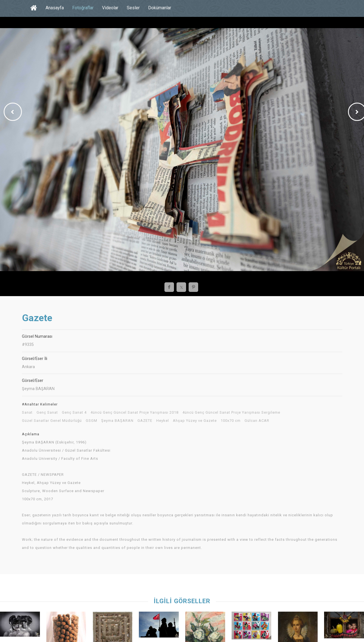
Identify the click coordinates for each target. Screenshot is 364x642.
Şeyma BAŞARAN (117, 421)
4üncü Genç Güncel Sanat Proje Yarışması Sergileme (231, 413)
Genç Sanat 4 (74, 413)
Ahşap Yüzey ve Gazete (195, 421)
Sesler (133, 8)
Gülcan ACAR (257, 421)
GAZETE (145, 421)
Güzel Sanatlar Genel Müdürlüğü (52, 421)
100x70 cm (231, 421)
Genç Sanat (47, 413)
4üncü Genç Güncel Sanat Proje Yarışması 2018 (134, 413)
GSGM (91, 421)
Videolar (110, 8)
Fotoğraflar (83, 8)
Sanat (27, 413)
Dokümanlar (160, 8)
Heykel (163, 421)
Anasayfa (55, 8)
